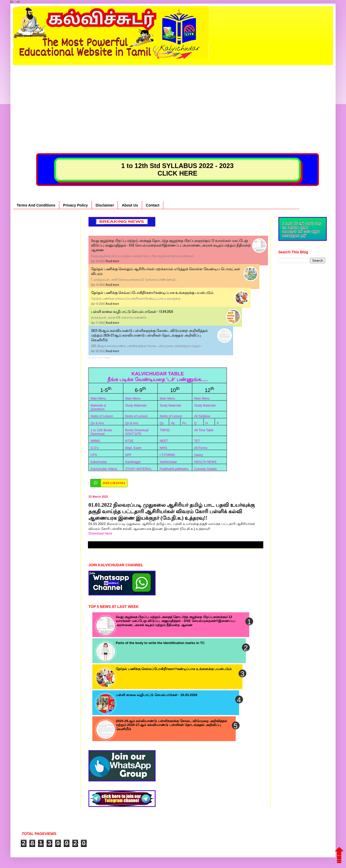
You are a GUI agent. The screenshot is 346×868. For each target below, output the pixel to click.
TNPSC (165, 430)
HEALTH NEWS (205, 462)
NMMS (95, 441)
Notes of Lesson (102, 416)
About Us (130, 205)
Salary (198, 455)
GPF (128, 455)
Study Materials (136, 406)
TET (197, 441)
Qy (162, 423)
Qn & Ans (97, 423)
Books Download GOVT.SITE (137, 432)
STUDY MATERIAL (139, 469)
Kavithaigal (133, 462)
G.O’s (94, 448)
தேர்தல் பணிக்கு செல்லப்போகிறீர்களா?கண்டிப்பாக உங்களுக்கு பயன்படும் (152, 293)
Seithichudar (168, 462)
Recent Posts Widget (99, 358)
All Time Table (204, 430)
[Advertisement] (173, 101)
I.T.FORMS (167, 455)
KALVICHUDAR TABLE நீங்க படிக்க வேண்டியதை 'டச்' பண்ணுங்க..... (158, 377)
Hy (173, 423)
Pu (184, 423)
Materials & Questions (98, 407)
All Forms (201, 448)
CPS (94, 455)
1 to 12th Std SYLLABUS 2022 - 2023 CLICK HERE (177, 169)
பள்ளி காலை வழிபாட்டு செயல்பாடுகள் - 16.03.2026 (156, 695)
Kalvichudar (99, 462)
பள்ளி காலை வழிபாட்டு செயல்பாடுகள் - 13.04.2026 (132, 312)
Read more (113, 261)
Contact (153, 205)
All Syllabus (202, 416)
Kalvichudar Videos (104, 469)
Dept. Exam (133, 448)
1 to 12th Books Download (101, 432)
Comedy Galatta (205, 469)
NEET (164, 441)
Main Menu (98, 398)
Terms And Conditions (36, 205)
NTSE (129, 441)
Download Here (101, 533)
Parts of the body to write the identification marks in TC (160, 643)
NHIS (164, 448)
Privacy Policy (76, 205)
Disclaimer (105, 205)
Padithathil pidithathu (174, 469)
